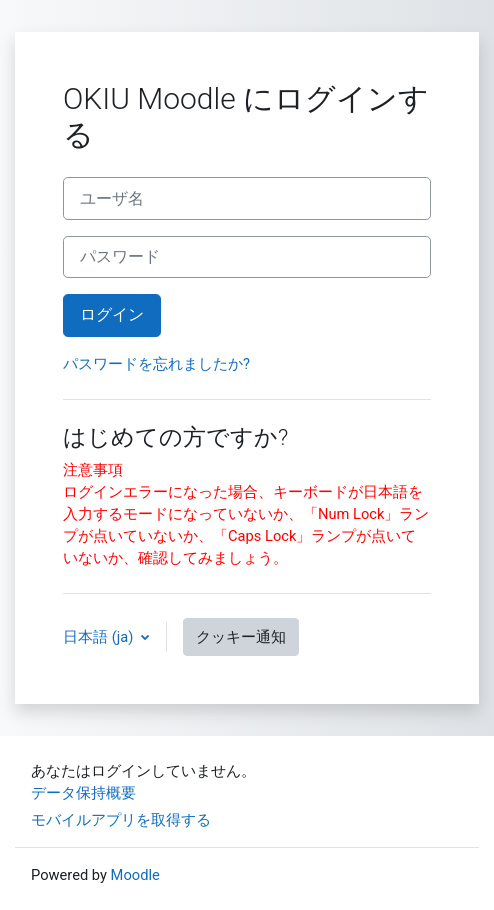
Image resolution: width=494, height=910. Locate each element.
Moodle (135, 875)
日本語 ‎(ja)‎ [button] (100, 637)
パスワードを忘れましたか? (156, 364)
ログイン (112, 314)
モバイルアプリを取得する (121, 820)
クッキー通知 (241, 637)
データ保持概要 (83, 793)
